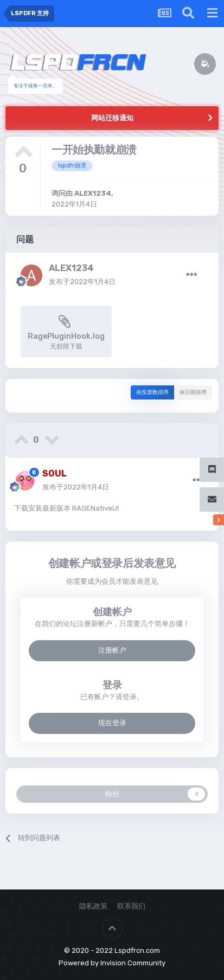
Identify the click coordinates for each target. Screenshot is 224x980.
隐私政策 (93, 906)
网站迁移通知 (112, 118)
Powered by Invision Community (112, 963)
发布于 (82, 282)
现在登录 (112, 723)
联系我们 (131, 906)
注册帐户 (112, 650)
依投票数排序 (152, 392)
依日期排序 (193, 392)
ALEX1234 (93, 193)
